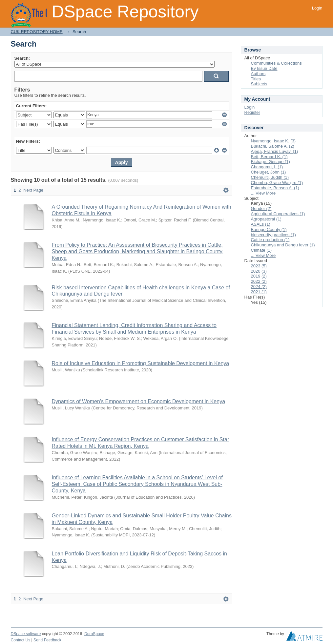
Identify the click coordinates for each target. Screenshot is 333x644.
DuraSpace (94, 634)
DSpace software (26, 634)
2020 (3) (259, 271)
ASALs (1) (261, 224)
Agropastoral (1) (266, 219)
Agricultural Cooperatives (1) (278, 214)
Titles (256, 79)
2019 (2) (259, 276)
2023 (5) (259, 266)
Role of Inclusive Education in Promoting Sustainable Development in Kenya (141, 363)
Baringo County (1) (269, 229)
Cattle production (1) (270, 240)
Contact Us (21, 640)
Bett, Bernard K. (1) (269, 157)
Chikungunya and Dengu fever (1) (283, 245)
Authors (258, 74)
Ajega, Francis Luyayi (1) (275, 151)
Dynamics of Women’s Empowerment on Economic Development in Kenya (139, 401)
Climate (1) (261, 250)
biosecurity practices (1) (273, 235)
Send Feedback (47, 640)
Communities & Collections (276, 63)
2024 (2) (259, 287)
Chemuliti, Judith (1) (270, 177)
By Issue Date (264, 68)
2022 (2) (259, 281)
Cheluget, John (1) (269, 172)
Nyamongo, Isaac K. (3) (273, 141)
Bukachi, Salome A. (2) (273, 146)
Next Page (33, 190)
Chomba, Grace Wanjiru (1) (277, 183)
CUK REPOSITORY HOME (37, 32)
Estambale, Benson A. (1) (275, 188)
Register (252, 112)
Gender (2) (261, 208)
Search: (22, 58)
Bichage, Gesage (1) (271, 162)
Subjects (259, 84)
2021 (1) (259, 292)
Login (317, 8)
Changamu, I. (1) (267, 167)
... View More (263, 193)
